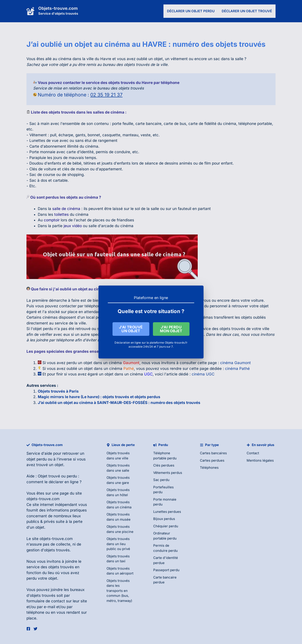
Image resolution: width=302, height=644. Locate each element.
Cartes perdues (212, 460)
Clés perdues (164, 465)
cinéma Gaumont (236, 363)
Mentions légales (260, 460)
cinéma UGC (203, 374)
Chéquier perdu (166, 526)
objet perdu (37, 459)
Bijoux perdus (164, 519)
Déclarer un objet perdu (191, 11)
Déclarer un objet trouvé (247, 11)
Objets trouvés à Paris (58, 391)
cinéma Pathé (237, 369)
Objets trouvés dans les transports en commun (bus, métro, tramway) (119, 591)
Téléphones (209, 468)
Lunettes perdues (167, 512)
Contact (253, 453)
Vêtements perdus (168, 473)
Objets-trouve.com (58, 8)
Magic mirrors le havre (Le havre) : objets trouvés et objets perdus (99, 397)
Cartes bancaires (213, 453)
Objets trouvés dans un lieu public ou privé (118, 544)
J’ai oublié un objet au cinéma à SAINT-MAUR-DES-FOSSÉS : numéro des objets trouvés (119, 403)
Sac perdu (161, 480)
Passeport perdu (166, 570)
